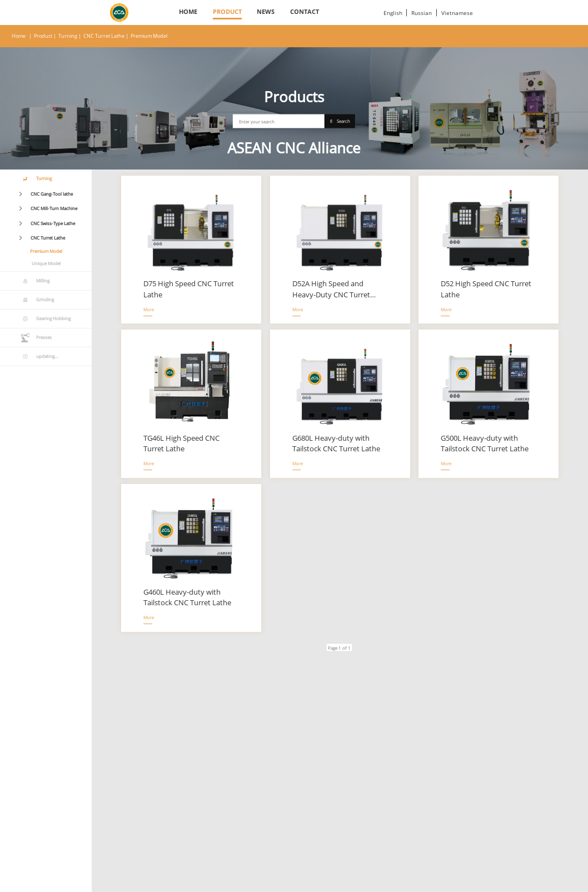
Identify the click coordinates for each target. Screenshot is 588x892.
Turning (68, 36)
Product (227, 11)
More (148, 310)
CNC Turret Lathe (104, 36)
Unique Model (46, 263)
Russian (422, 13)
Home (188, 11)
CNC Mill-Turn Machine (54, 208)
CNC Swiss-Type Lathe (53, 223)
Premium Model (149, 36)
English (393, 13)
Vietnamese (457, 13)
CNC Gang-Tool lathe (52, 194)
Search (340, 121)
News (266, 11)
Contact (305, 11)
